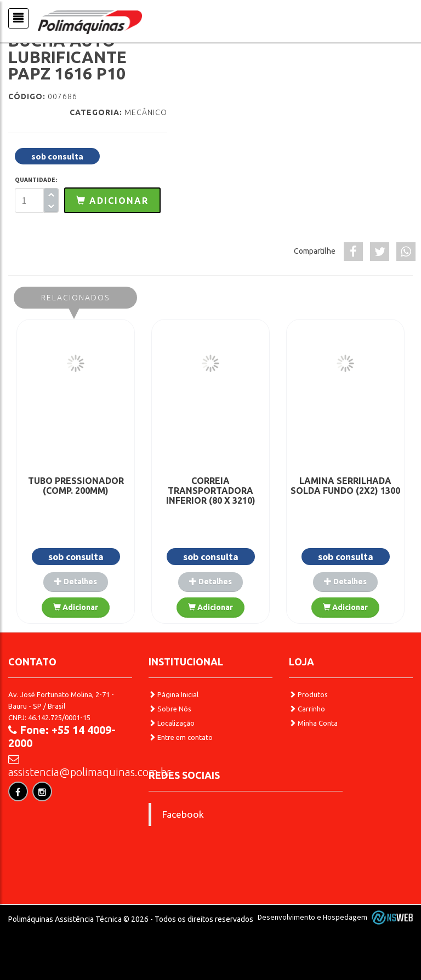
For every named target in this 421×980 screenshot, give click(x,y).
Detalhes (76, 582)
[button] (112, 200)
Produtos (308, 694)
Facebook (183, 814)
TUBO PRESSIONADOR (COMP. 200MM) (76, 486)
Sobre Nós (170, 709)
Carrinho (307, 709)
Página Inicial (173, 694)
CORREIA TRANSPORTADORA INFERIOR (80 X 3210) (211, 491)
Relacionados (75, 298)
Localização (172, 723)
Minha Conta (313, 723)
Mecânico (146, 112)
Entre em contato (181, 737)
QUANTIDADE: (36, 180)
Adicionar (76, 607)
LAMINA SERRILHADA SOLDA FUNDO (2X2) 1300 (345, 486)
